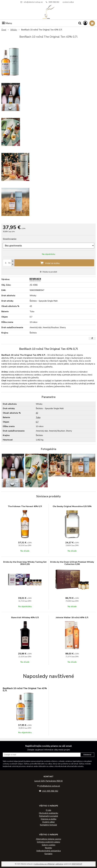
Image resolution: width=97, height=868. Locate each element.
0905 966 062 (54, 2)
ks (10, 263)
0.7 (37, 422)
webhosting (59, 864)
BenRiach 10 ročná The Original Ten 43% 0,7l (25, 689)
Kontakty (48, 854)
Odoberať (87, 755)
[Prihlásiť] (85, 23)
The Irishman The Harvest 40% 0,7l (25, 506)
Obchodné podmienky (48, 813)
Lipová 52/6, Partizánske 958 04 (48, 781)
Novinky (48, 848)
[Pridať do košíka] (48, 263)
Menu (7, 23)
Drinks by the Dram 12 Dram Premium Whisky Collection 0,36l (72, 563)
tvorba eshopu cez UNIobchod (44, 864)
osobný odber (68, 2)
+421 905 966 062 (50, 791)
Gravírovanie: (10, 239)
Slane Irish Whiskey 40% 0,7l (25, 617)
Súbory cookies (49, 845)
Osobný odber (48, 822)
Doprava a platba (49, 819)
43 (37, 413)
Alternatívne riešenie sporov (48, 839)
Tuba (38, 417)
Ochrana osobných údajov (48, 842)
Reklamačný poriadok (49, 816)
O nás (48, 810)
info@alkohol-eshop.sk (33, 2)
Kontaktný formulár (48, 825)
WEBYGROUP (77, 864)
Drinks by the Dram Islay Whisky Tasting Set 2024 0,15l (25, 563)
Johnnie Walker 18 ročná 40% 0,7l (72, 617)
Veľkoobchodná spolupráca (48, 851)
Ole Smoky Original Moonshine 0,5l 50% (72, 506)
